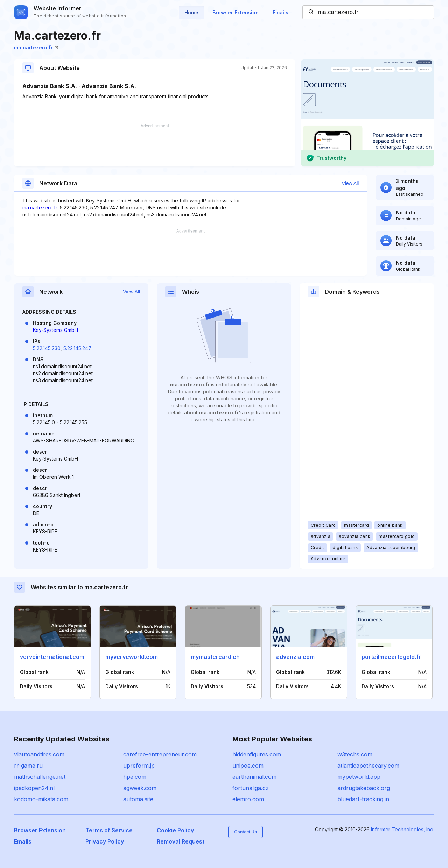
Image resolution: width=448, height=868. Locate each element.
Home (191, 12)
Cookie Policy (175, 830)
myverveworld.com (132, 657)
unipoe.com (248, 766)
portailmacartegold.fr (391, 657)
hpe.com (135, 777)
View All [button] (351, 183)
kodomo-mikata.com (41, 799)
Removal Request (181, 841)
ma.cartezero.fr (36, 47)
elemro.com (248, 799)
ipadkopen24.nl (34, 788)
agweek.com (140, 788)
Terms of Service (109, 830)
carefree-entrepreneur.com (160, 754)
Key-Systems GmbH (55, 330)
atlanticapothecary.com (368, 766)
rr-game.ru (28, 766)
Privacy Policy (105, 841)
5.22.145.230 (47, 348)
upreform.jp (139, 766)
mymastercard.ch (215, 657)
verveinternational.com (52, 657)
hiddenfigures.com (257, 754)
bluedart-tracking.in (363, 799)
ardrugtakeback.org (364, 788)
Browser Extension (236, 12)
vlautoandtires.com (39, 754)
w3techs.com (355, 754)
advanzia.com (295, 657)
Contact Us (246, 832)
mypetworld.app (359, 777)
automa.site (138, 799)
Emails (281, 12)
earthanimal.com (254, 777)
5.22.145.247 (77, 348)
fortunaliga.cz (251, 788)
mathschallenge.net (40, 777)
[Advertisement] (155, 145)
